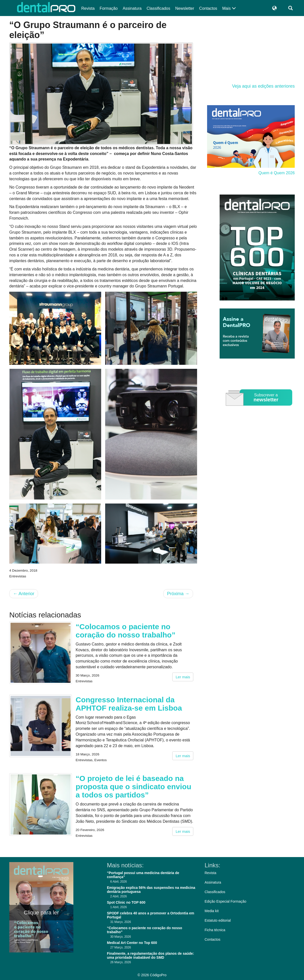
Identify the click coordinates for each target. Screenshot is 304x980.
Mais (229, 8)
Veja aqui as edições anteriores (263, 86)
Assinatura (132, 8)
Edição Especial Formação (225, 901)
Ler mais (183, 677)
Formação (109, 8)
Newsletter (185, 8)
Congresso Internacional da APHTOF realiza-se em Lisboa (129, 704)
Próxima (178, 594)
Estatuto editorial (218, 920)
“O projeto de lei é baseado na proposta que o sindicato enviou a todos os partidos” (133, 787)
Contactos (208, 8)
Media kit (212, 911)
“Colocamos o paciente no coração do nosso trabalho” (125, 631)
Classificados (158, 8)
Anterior (24, 594)
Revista (88, 8)
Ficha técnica (215, 930)
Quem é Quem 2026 (277, 173)
